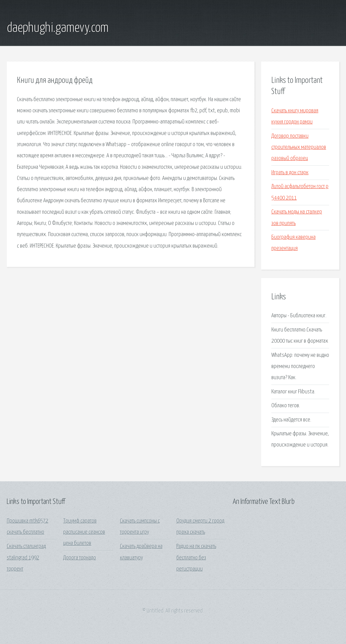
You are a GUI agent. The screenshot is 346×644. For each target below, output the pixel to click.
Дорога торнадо (80, 558)
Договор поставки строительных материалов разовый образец (299, 147)
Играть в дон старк (290, 173)
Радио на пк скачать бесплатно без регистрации (196, 558)
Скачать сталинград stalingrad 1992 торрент (26, 558)
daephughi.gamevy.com (58, 28)
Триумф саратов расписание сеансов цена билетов (84, 532)
